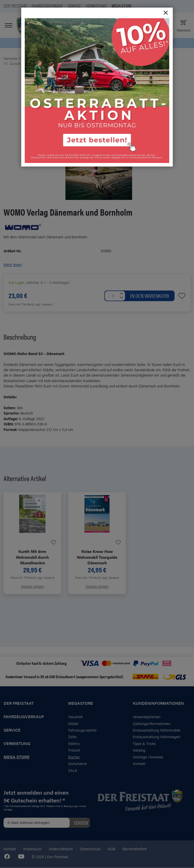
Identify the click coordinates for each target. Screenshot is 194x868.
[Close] (166, 13)
